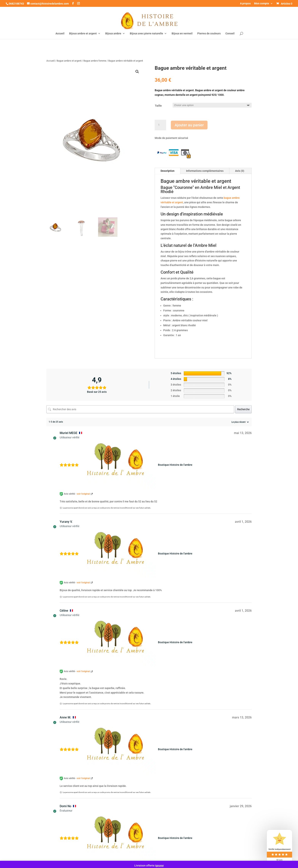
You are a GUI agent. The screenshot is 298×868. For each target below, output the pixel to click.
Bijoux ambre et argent (83, 34)
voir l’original (83, 494)
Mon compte (262, 4)
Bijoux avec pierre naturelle (146, 34)
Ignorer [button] (159, 866)
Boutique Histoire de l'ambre (175, 465)
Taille (158, 106)
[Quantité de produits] (160, 125)
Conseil (230, 34)
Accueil (60, 34)
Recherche (243, 409)
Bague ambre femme (95, 61)
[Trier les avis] (240, 422)
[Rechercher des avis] (140, 409)
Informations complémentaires (205, 171)
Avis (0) (240, 171)
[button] (137, 72)
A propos (245, 4)
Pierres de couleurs (209, 34)
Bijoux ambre (113, 34)
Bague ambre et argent (69, 61)
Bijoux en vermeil (182, 34)
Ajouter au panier (189, 125)
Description (168, 171)
